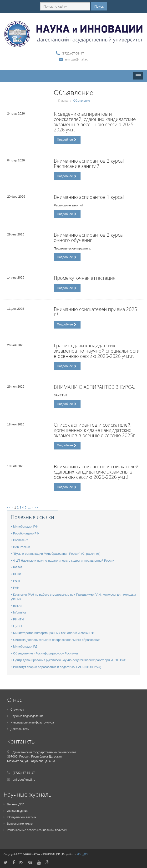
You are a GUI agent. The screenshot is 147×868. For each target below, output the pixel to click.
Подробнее (67, 140)
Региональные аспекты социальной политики (35, 830)
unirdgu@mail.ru (77, 59)
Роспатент (19, 540)
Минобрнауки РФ (24, 526)
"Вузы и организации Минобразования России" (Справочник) (56, 554)
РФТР (16, 581)
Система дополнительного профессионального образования (56, 640)
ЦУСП (16, 626)
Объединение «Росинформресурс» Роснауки (44, 653)
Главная (64, 101)
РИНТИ (17, 619)
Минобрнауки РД (24, 646)
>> (36, 507)
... (29, 507)
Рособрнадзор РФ (25, 533)
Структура (16, 710)
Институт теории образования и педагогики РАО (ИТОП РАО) (56, 667)
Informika (18, 612)
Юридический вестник (20, 817)
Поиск (99, 6)
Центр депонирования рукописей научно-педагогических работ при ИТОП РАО (68, 660)
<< (9, 507)
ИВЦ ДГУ (83, 854)
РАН (15, 588)
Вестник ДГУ (14, 804)
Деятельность (18, 729)
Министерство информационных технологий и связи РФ (52, 633)
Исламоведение (16, 811)
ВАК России (20, 547)
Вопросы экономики (18, 824)
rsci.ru (16, 606)
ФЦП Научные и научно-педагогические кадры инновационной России (63, 561)
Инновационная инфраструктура (30, 723)
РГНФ (16, 574)
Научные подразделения (25, 716)
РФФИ (16, 567)
